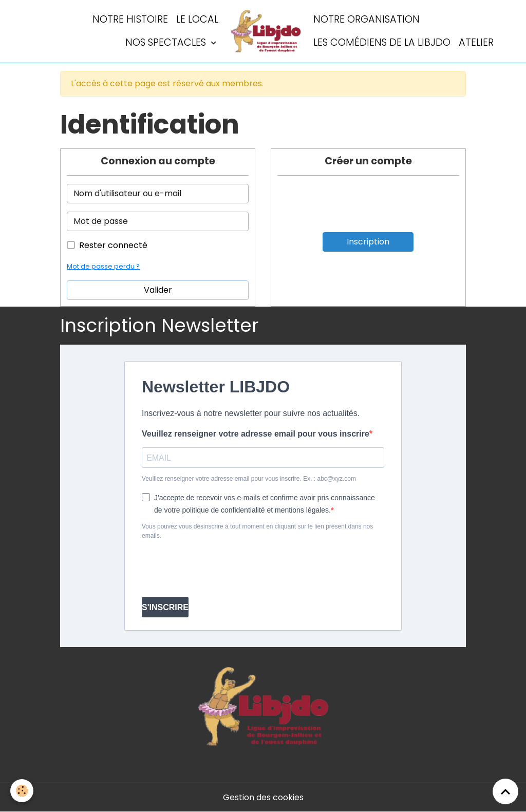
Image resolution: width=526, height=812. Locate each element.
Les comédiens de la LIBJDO (382, 42)
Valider (158, 290)
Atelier (476, 42)
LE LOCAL (197, 19)
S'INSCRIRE (165, 607)
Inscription (368, 242)
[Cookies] (22, 791)
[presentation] (220, 569)
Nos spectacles (167, 42)
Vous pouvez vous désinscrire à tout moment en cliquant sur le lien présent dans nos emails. (257, 531)
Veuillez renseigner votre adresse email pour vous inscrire (256, 434)
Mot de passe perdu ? (103, 266)
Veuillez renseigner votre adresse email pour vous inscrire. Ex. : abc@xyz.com (249, 479)
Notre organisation (367, 19)
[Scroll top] (505, 791)
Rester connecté (113, 245)
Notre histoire (130, 19)
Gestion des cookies (263, 797)
